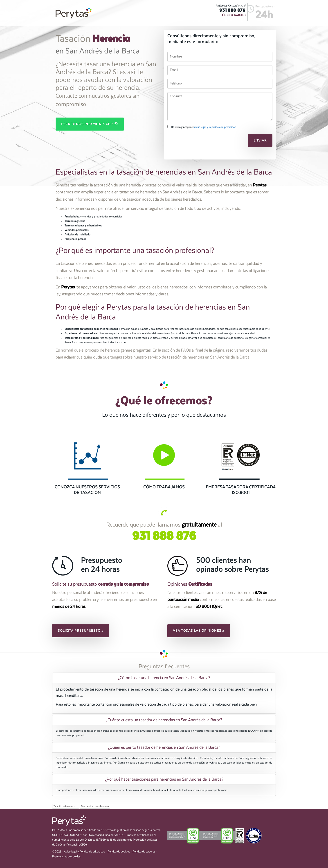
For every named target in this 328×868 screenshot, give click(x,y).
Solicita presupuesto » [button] (81, 631)
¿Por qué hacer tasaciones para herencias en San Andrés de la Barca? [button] (164, 779)
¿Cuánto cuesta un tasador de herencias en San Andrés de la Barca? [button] (164, 720)
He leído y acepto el (202, 127)
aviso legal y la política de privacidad (215, 127)
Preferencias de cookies (66, 857)
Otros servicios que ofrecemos (95, 806)
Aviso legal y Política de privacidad (84, 852)
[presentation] (198, 142)
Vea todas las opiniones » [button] (199, 631)
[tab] (164, 678)
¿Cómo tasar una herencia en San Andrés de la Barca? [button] (164, 678)
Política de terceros (144, 852)
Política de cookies (119, 852)
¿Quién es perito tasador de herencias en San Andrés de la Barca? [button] (164, 747)
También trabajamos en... (66, 806)
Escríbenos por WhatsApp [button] (90, 124)
